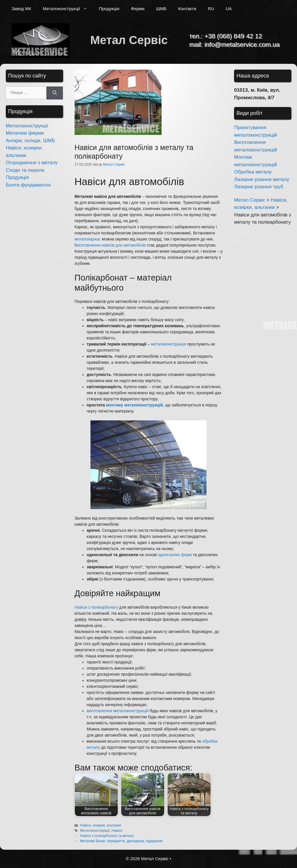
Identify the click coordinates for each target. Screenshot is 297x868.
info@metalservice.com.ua (242, 45)
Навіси (117, 831)
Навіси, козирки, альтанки (100, 825)
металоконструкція (169, 344)
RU (211, 9)
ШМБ (161, 9)
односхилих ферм (175, 555)
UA (229, 9)
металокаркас (88, 239)
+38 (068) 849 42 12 (233, 36)
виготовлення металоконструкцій (118, 711)
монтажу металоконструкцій (134, 405)
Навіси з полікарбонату (96, 607)
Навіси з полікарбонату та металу (107, 836)
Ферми (138, 9)
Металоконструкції (68, 9)
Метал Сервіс (129, 40)
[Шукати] (55, 93)
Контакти (187, 9)
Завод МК (21, 9)
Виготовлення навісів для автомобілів (110, 245)
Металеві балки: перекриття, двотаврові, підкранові (121, 841)
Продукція (109, 9)
